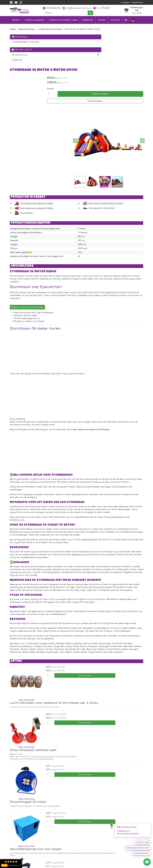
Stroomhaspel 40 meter (79, 784)
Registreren (138, 2)
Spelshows (88, 19)
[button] (38, 57)
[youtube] (16, 2)
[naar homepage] (19, 10)
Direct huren (133, 61)
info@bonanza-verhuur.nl (77, 8)
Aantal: (115, 55)
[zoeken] (90, 13)
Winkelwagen (20, 36)
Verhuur (16, 19)
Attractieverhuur (27, 28)
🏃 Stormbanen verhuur (50, 28)
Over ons (115, 19)
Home (13, 28)
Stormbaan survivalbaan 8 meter (71, 176)
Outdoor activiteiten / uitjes (63, 19)
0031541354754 (52, 8)
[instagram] (21, 2)
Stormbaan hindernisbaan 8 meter (123, 171)
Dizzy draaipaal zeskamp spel (84, 712)
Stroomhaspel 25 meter (79, 736)
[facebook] (11, 2)
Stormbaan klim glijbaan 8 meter (71, 171)
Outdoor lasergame (35, 19)
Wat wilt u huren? (22, 51)
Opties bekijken (128, 68)
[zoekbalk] (65, 13)
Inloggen (126, 2)
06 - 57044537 (102, 8)
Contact (102, 19)
